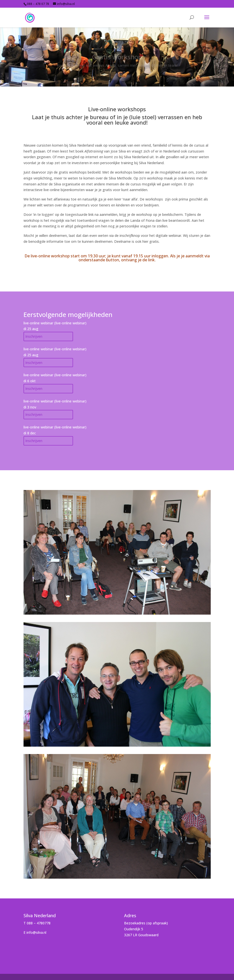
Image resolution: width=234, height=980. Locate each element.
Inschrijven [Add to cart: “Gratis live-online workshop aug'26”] (34, 336)
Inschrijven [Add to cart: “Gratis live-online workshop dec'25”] (34, 363)
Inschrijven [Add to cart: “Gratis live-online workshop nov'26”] (34, 414)
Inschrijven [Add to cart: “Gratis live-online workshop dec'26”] (34, 441)
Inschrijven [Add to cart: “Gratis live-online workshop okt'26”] (34, 389)
